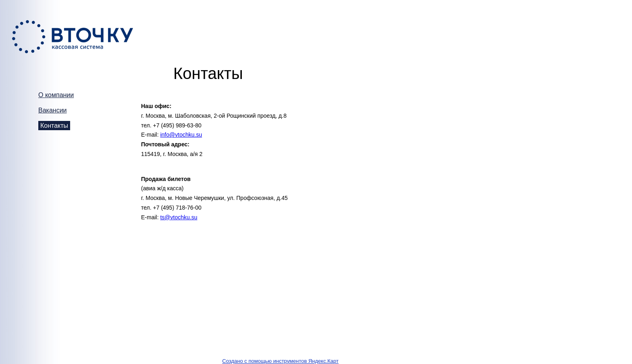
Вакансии (53, 110)
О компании (56, 95)
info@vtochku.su (181, 135)
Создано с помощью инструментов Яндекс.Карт (280, 361)
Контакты (54, 126)
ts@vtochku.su (179, 217)
